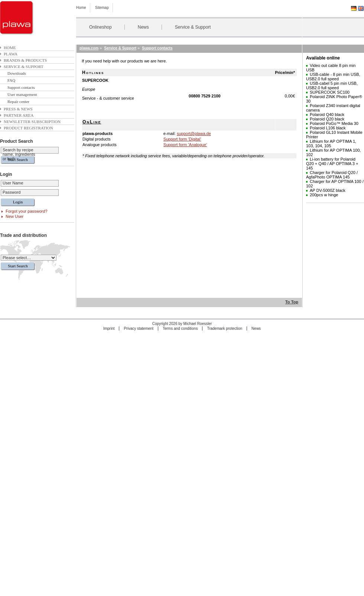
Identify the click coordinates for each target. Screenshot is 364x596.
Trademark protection (225, 328)
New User (14, 216)
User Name (13, 183)
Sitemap (102, 8)
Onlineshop (100, 27)
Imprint (109, 328)
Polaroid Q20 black (327, 119)
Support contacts (21, 87)
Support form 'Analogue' (185, 145)
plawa (11, 54)
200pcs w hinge (324, 195)
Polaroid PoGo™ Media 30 (334, 123)
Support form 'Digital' (182, 139)
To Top (292, 302)
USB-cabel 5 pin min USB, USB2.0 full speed (332, 86)
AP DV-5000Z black (328, 190)
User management (22, 94)
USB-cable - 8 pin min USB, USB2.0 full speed (333, 77)
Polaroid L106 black (328, 128)
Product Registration (28, 128)
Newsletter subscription (32, 122)
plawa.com (89, 48)
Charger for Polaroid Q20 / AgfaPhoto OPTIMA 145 (332, 175)
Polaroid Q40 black (327, 115)
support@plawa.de (194, 133)
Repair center (18, 102)
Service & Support (193, 27)
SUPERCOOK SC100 (330, 92)
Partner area (19, 115)
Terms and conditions (180, 328)
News (143, 27)
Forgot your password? (27, 211)
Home (81, 8)
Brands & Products (25, 60)
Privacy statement (138, 328)
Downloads (17, 73)
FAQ (11, 80)
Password (12, 192)
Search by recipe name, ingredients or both (19, 154)
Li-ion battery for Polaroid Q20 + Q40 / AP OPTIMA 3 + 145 (332, 164)
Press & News (18, 109)
